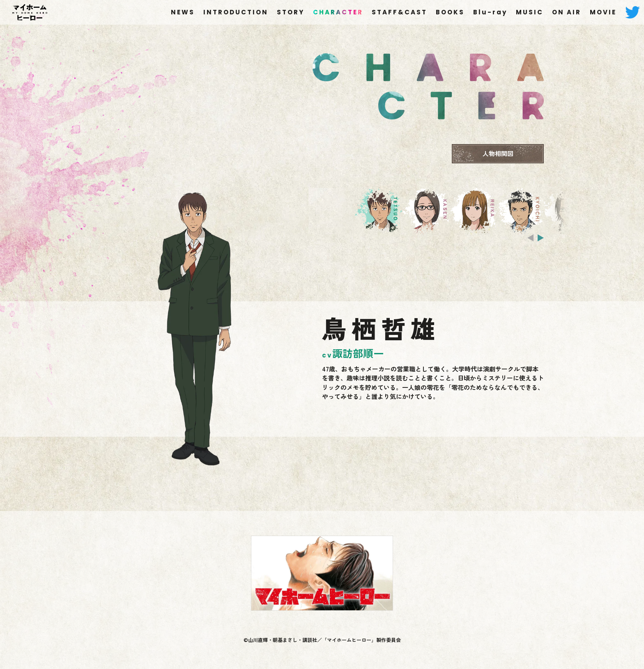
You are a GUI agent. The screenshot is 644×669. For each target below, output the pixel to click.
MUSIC (530, 12)
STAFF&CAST (399, 12)
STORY (291, 12)
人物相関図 (498, 153)
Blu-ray (490, 12)
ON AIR (567, 12)
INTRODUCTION (236, 12)
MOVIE (603, 12)
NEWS (183, 12)
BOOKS (450, 12)
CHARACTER (338, 12)
